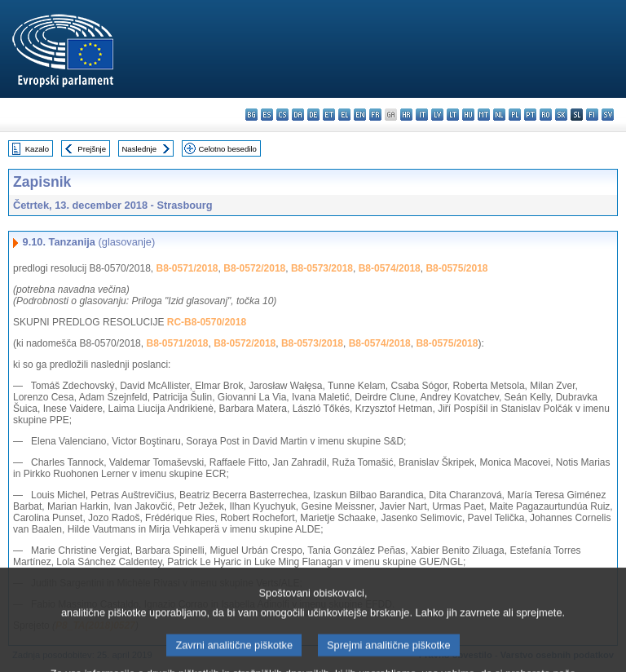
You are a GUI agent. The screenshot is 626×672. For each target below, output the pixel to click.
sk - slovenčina (561, 115)
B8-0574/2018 (390, 268)
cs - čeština (282, 115)
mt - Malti (484, 115)
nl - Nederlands (499, 115)
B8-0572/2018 (254, 268)
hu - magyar (468, 115)
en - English (360, 115)
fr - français (375, 115)
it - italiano (422, 115)
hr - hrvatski (406, 115)
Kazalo (37, 149)
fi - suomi (592, 115)
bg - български (251, 115)
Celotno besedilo (227, 149)
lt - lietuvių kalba (453, 115)
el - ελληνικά (344, 115)
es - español (267, 115)
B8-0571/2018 (187, 268)
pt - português (530, 115)
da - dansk (298, 115)
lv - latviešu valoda (437, 115)
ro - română (546, 115)
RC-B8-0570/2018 (207, 322)
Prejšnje (92, 149)
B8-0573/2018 (322, 268)
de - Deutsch (313, 115)
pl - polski (515, 115)
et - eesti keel (329, 115)
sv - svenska (608, 115)
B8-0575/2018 (456, 268)
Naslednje (139, 149)
